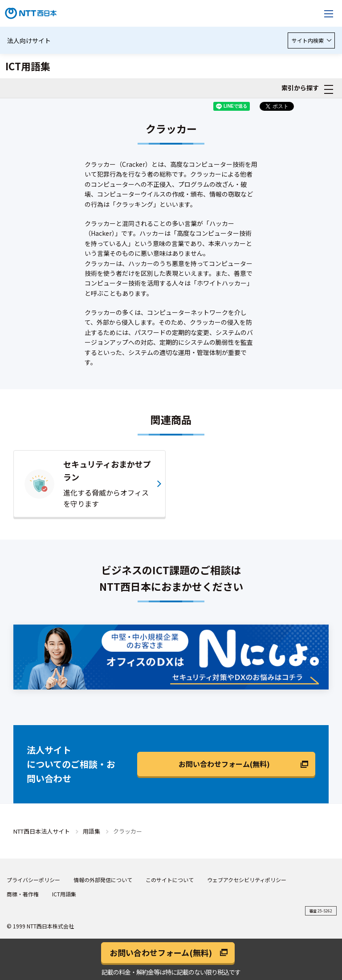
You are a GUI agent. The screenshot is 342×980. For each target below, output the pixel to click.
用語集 (92, 831)
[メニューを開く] (329, 13)
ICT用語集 (64, 894)
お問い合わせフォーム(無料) (224, 764)
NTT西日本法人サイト (42, 831)
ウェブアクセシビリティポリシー (247, 880)
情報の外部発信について (103, 880)
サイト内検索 (311, 40)
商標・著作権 (23, 894)
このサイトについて (170, 880)
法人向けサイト (29, 40)
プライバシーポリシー (33, 880)
